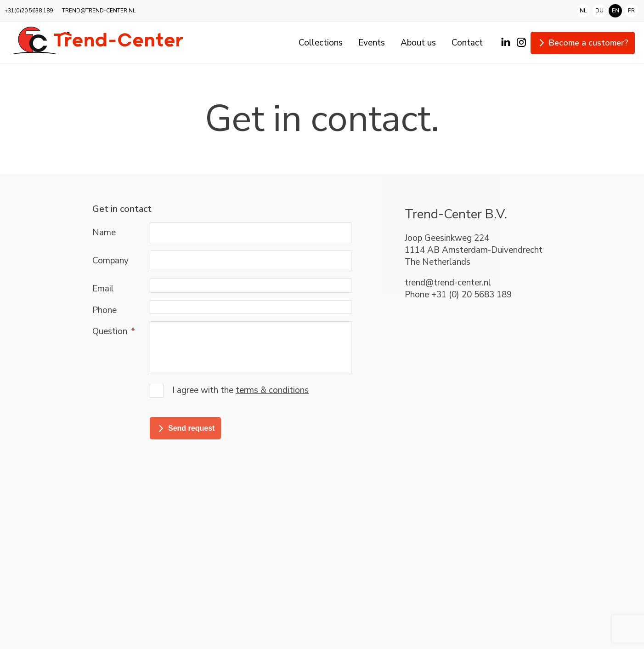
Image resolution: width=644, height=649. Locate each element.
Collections (321, 43)
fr (631, 10)
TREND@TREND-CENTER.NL (99, 11)
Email (103, 289)
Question (114, 331)
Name (104, 233)
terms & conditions (272, 390)
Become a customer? (589, 43)
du (599, 11)
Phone (105, 310)
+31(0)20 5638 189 (29, 11)
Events (372, 43)
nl (583, 11)
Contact (467, 43)
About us (418, 43)
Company (110, 261)
